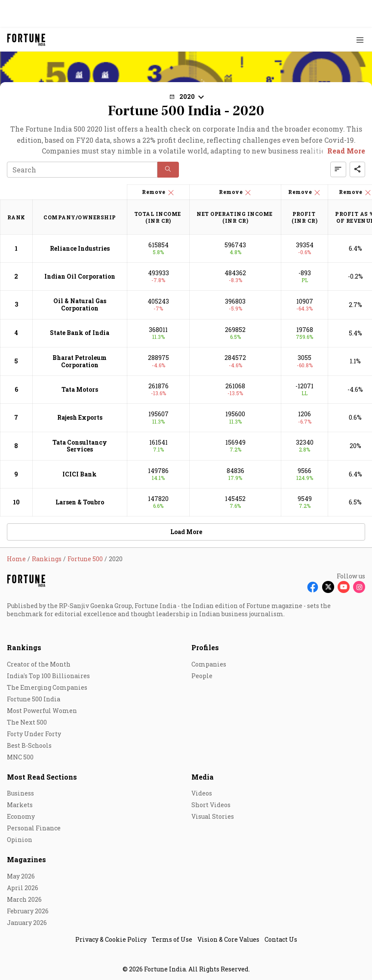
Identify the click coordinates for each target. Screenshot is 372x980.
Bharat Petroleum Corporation (80, 361)
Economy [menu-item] (21, 816)
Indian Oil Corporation (80, 276)
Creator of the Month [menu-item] (39, 664)
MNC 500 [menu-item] (20, 757)
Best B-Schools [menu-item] (29, 745)
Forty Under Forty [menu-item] (34, 734)
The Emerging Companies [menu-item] (47, 687)
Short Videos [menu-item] (211, 805)
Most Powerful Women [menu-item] (42, 711)
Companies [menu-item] (209, 664)
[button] (186, 97)
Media (203, 777)
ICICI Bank (80, 474)
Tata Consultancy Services (80, 446)
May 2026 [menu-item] (21, 876)
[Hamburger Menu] (360, 40)
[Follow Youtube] (344, 587)
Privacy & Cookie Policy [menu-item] (111, 939)
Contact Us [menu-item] (281, 939)
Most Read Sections (42, 777)
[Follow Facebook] (313, 587)
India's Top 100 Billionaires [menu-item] (48, 676)
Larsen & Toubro (80, 502)
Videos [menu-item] (202, 793)
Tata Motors (80, 389)
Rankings (24, 647)
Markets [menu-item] (20, 805)
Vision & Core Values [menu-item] (228, 939)
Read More (346, 151)
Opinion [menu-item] (20, 840)
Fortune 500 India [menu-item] (34, 699)
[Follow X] (328, 587)
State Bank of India (80, 333)
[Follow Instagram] (359, 587)
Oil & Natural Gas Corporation (80, 304)
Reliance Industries (80, 248)
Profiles (205, 647)
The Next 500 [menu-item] (27, 722)
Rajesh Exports (80, 417)
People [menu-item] (202, 676)
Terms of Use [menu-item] (172, 939)
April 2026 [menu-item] (23, 888)
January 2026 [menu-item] (27, 923)
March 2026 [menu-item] (24, 899)
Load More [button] (186, 532)
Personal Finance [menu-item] (34, 828)
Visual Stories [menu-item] (213, 816)
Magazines (26, 859)
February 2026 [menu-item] (28, 911)
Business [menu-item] (20, 793)
